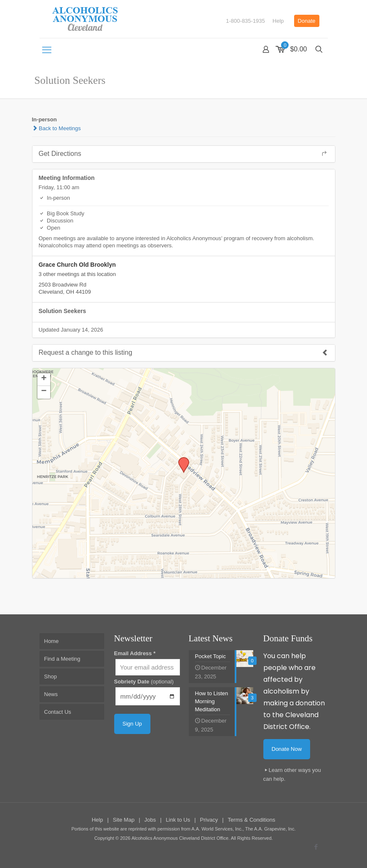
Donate (307, 21)
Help (278, 21)
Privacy (209, 820)
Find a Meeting (62, 659)
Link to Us (178, 820)
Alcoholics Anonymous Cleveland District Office (180, 838)
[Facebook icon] (316, 847)
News (51, 694)
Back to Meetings (56, 128)
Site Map (124, 820)
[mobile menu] (47, 50)
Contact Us (58, 712)
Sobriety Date (144, 682)
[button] (181, 460)
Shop (51, 676)
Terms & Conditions (252, 820)
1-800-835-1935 (245, 21)
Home (52, 641)
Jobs (150, 820)
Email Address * (135, 653)
